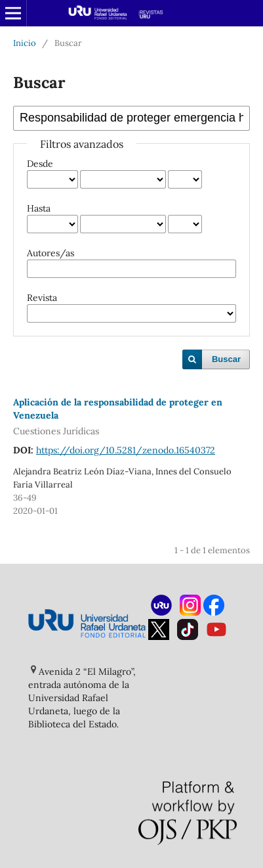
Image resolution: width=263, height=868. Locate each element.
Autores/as (51, 253)
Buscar (226, 359)
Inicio (25, 43)
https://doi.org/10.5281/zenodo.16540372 (126, 450)
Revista (42, 298)
